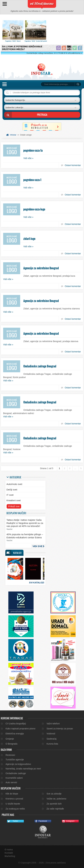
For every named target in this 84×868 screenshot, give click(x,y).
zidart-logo (29, 239)
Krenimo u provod (14, 799)
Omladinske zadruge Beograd (40, 366)
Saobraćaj (51, 739)
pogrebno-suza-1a (33, 150)
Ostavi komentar (73, 165)
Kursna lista (52, 744)
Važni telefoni (53, 724)
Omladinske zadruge (16, 773)
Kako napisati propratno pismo (20, 729)
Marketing (10, 856)
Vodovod (51, 734)
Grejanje (10, 739)
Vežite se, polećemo (56, 799)
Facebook (41, 821)
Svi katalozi (37, 583)
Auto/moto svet (14, 484)
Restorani (10, 755)
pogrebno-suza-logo (34, 209)
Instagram (68, 821)
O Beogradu (12, 744)
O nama (9, 850)
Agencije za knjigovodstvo (18, 764)
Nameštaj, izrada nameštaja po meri (23, 769)
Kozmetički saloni (14, 778)
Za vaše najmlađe (55, 809)
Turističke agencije (15, 760)
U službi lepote (13, 804)
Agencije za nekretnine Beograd (41, 268)
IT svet (10, 495)
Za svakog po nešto (15, 809)
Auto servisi (11, 782)
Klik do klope (12, 794)
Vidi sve (37, 546)
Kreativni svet (14, 500)
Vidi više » (28, 158)
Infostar (13, 135)
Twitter (13, 821)
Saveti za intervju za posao (60, 729)
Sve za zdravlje (54, 794)
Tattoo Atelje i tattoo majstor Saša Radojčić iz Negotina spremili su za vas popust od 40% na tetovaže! (25, 523)
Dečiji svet (12, 490)
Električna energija (15, 734)
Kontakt (9, 853)
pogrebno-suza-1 (32, 180)
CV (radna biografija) (16, 724)
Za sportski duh (54, 804)
